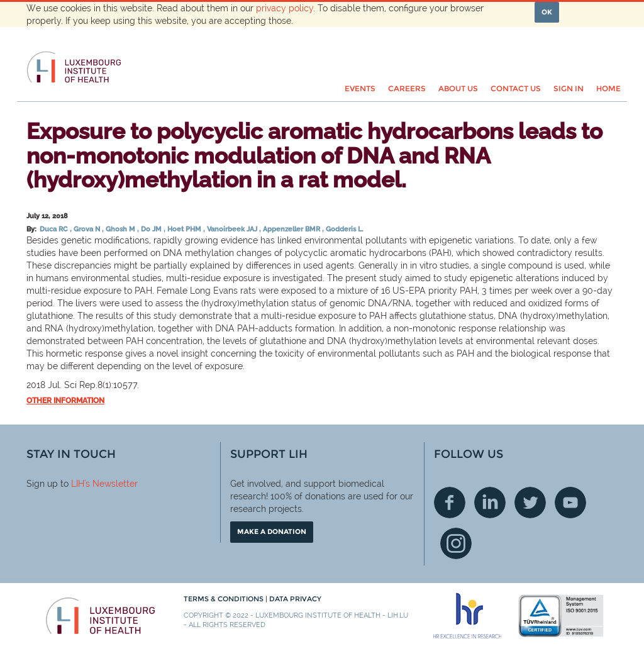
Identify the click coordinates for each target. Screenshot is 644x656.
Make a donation (272, 531)
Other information (65, 401)
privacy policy (285, 8)
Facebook (450, 503)
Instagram (456, 543)
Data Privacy (295, 599)
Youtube (570, 503)
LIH (78, 484)
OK (547, 12)
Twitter (530, 503)
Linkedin (490, 503)
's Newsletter (111, 484)
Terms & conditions (225, 599)
